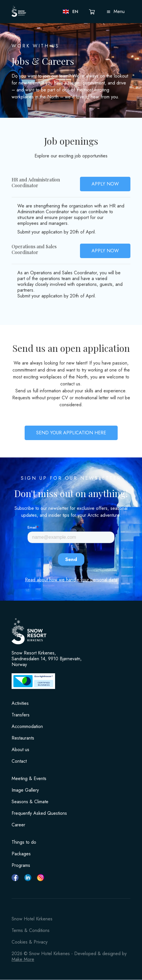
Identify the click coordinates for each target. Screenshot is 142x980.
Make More (23, 959)
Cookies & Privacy (30, 942)
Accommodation (27, 727)
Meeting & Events (29, 779)
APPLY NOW (105, 184)
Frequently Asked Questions (39, 813)
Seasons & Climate (30, 802)
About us (20, 750)
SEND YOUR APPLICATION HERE (71, 433)
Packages (21, 854)
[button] (71, 12)
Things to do (24, 842)
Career (18, 825)
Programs (21, 865)
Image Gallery (25, 790)
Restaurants (23, 738)
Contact (19, 761)
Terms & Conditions (31, 930)
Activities (20, 703)
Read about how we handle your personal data (71, 580)
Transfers (21, 715)
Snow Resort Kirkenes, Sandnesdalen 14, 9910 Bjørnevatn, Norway (47, 659)
